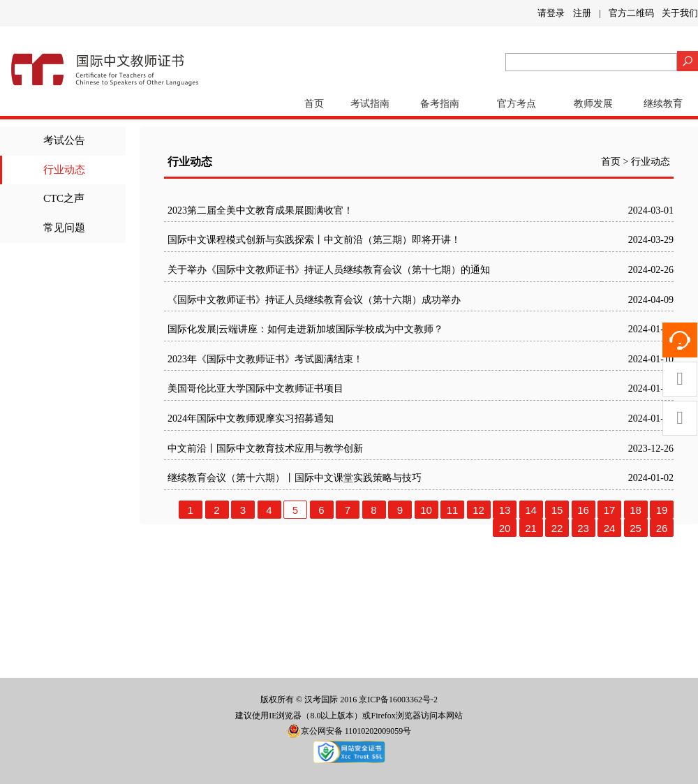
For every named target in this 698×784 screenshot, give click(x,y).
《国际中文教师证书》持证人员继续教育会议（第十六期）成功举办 (314, 300)
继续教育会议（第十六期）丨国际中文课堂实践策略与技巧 (295, 478)
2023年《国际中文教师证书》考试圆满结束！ (265, 359)
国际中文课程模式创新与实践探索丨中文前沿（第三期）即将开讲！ (314, 240)
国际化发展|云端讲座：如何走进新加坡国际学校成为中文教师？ (305, 329)
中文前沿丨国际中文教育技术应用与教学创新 (265, 449)
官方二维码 (631, 13)
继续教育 (663, 104)
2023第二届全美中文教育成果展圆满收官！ (260, 210)
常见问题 (64, 228)
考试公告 (64, 140)
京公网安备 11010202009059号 (349, 731)
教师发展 (593, 104)
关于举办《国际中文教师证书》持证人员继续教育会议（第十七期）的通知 (329, 270)
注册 (582, 13)
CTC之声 (64, 198)
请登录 (551, 13)
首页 (314, 104)
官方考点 (517, 104)
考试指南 (370, 104)
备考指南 (440, 104)
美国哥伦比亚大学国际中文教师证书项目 (255, 389)
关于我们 (680, 13)
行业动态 (64, 170)
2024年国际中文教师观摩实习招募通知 (251, 419)
